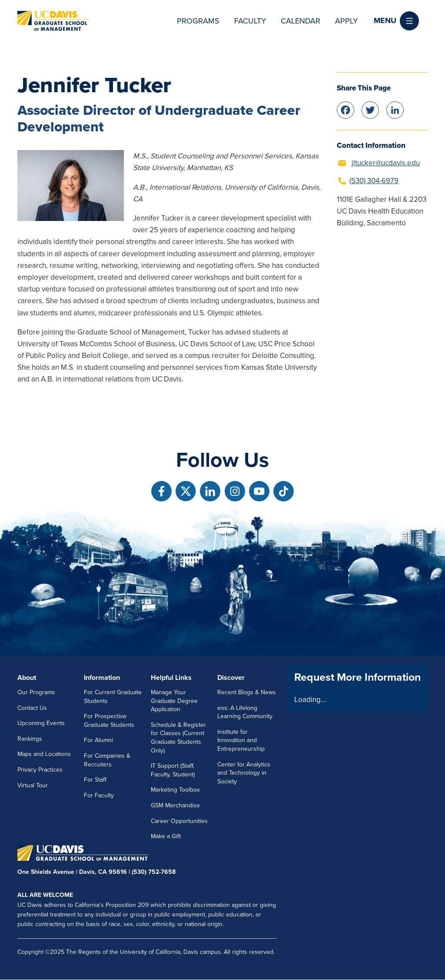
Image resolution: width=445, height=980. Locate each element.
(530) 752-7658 (154, 872)
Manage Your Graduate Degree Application (174, 701)
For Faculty (99, 795)
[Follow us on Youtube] (259, 491)
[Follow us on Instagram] (235, 491)
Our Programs (36, 692)
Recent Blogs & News (247, 692)
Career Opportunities (179, 821)
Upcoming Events (41, 723)
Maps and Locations (44, 754)
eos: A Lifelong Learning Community (245, 712)
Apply (346, 21)
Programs (198, 21)
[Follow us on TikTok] (284, 491)
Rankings (30, 739)
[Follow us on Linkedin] (210, 491)
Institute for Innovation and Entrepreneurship (241, 740)
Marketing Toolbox (175, 790)
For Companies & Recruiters (107, 760)
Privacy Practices (40, 770)
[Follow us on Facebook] (161, 491)
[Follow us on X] (186, 491)
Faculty (250, 21)
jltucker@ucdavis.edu (386, 163)
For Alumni (98, 740)
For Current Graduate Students (113, 697)
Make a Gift (166, 836)
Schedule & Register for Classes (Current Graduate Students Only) (178, 738)
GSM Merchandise (175, 805)
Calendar (301, 21)
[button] (396, 21)
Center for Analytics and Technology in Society (244, 773)
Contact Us (32, 708)
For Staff (95, 780)
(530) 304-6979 (374, 181)
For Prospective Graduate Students (109, 721)
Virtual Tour (33, 785)
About (27, 678)
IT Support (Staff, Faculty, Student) (173, 770)
